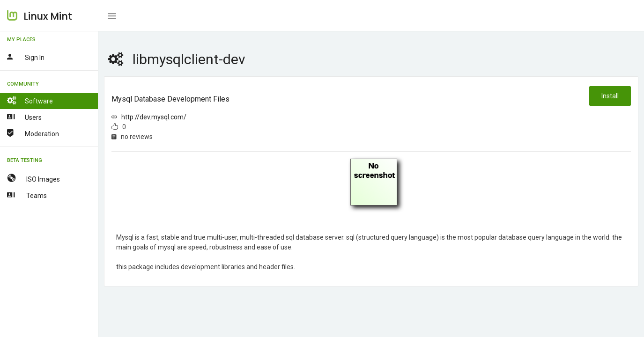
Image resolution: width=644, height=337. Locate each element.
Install (610, 96)
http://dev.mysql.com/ (154, 117)
